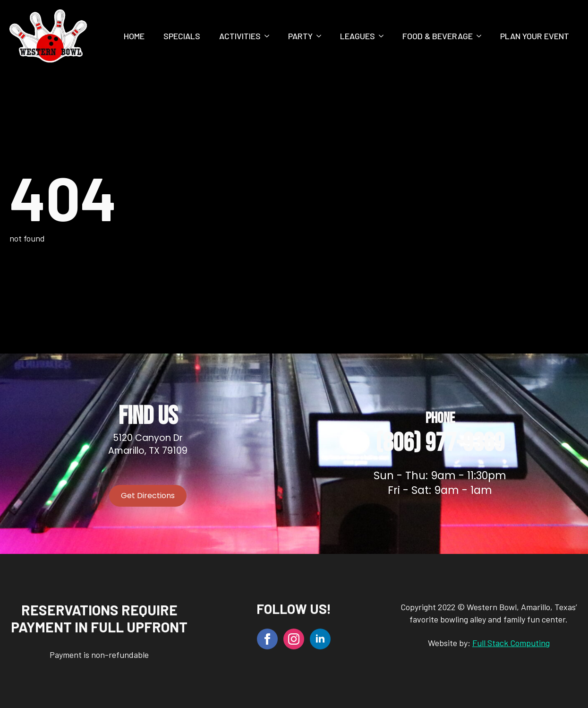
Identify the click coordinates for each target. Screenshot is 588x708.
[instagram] (294, 639)
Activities (240, 36)
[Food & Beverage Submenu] (482, 36)
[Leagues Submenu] (384, 36)
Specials (182, 36)
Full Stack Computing (511, 643)
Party (300, 36)
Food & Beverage (438, 36)
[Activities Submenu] (270, 36)
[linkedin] (320, 639)
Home (134, 36)
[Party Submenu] (322, 36)
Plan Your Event (535, 36)
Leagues (358, 36)
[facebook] (267, 639)
